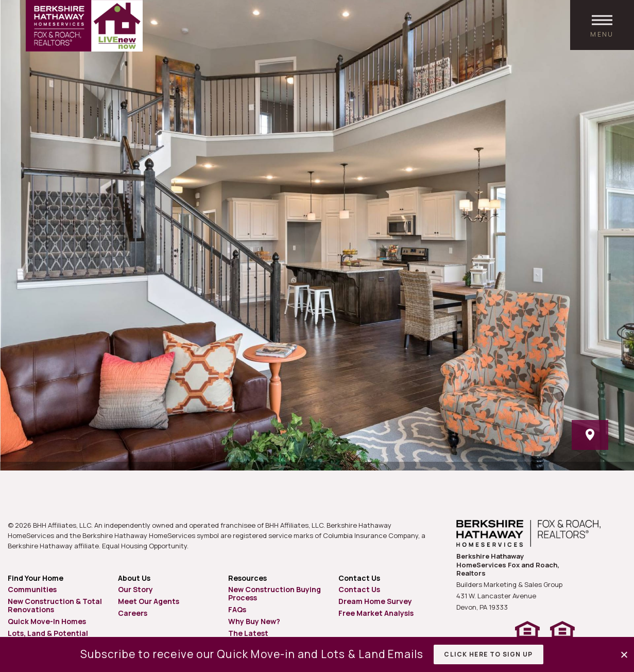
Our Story (135, 589)
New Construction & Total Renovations (55, 605)
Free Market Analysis (376, 613)
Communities (32, 589)
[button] (625, 655)
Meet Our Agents (149, 601)
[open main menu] (602, 25)
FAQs (237, 609)
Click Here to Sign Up (488, 654)
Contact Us (359, 589)
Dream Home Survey (375, 601)
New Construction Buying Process (275, 593)
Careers (133, 613)
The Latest (248, 633)
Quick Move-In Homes (47, 621)
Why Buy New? (254, 621)
